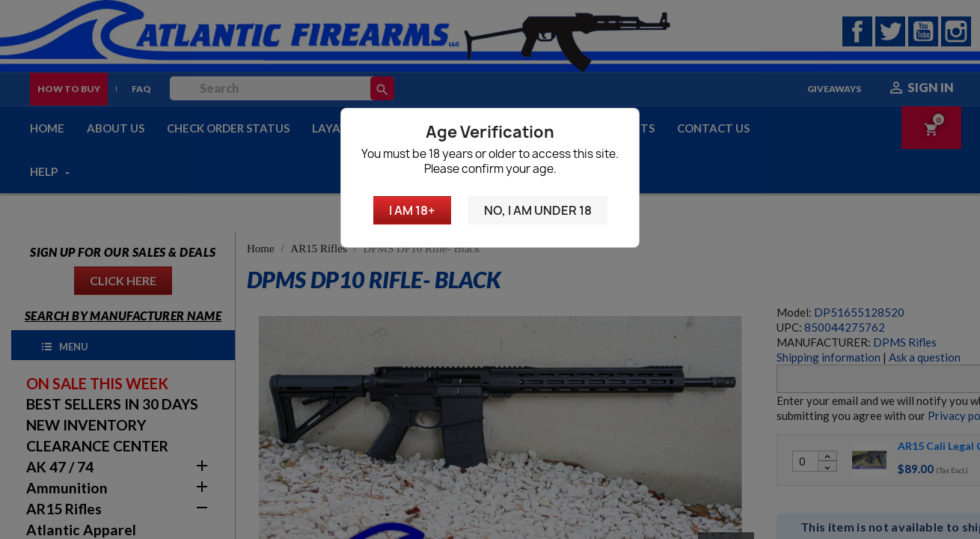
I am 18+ (412, 210)
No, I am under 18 (538, 210)
